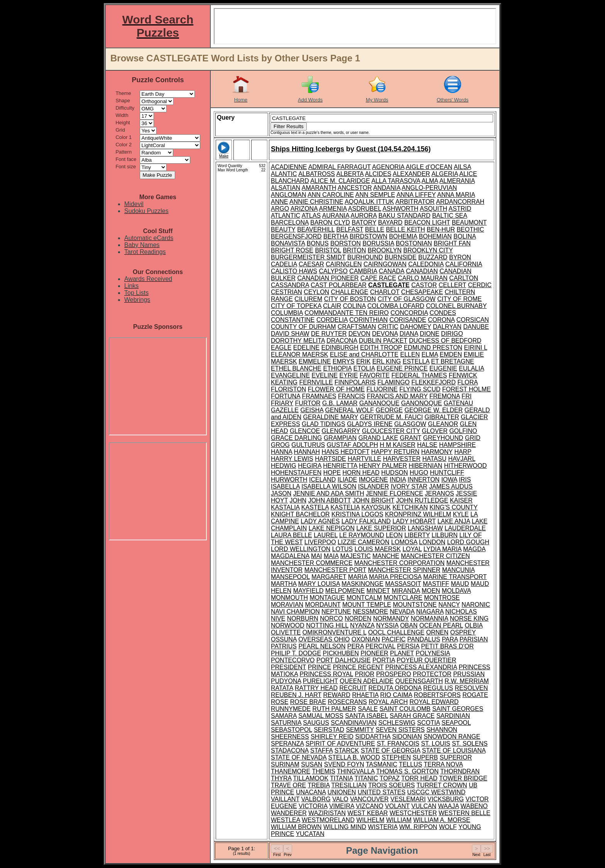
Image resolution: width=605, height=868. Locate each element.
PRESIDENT (288, 667)
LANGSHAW (425, 528)
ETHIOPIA (337, 368)
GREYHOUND (443, 438)
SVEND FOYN (344, 764)
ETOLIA (364, 368)
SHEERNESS (290, 737)
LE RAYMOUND (362, 535)
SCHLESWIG (397, 723)
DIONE (430, 334)
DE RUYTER (329, 334)
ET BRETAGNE (452, 361)
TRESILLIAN (349, 785)
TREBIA (319, 785)
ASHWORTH (400, 209)
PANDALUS (424, 639)
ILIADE (347, 480)
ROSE (280, 702)
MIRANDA (406, 591)
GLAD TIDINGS (324, 424)
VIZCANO (369, 806)
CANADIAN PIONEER (328, 278)
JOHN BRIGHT (373, 500)
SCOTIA (428, 723)
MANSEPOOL (290, 577)
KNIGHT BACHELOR (300, 514)
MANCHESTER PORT (335, 570)
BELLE (375, 229)
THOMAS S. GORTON (407, 771)
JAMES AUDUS (451, 486)
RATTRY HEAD (316, 688)
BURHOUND (365, 257)
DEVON (359, 334)
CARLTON (464, 278)
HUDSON (395, 473)
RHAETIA (365, 695)
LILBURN (445, 535)
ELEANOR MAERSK (299, 354)
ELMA (430, 354)
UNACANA (311, 792)
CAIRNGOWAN (385, 264)
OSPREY (463, 632)
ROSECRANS (347, 702)
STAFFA (321, 750)
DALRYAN (447, 327)
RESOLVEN (471, 688)
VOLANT (397, 806)
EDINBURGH (340, 348)
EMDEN (451, 354)
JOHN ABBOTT (330, 500)
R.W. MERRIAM (467, 681)
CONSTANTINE (293, 320)
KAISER (461, 500)
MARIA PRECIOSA (395, 577)
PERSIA (408, 646)
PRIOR (365, 674)
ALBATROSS (317, 174)
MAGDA (474, 549)
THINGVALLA (356, 771)
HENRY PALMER (383, 466)
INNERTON (423, 480)
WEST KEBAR (368, 813)
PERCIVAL (380, 646)
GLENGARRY (341, 431)
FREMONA (445, 396)
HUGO (419, 473)
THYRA (281, 778)
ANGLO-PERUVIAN (429, 188)
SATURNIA (286, 723)
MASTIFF (436, 584)
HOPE (332, 473)
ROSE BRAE (308, 702)
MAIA (331, 556)
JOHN (298, 500)
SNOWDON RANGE (452, 737)
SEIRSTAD (329, 730)
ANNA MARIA (456, 195)
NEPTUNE (336, 612)
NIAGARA (430, 612)
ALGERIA (444, 174)
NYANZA (362, 625)
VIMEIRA (342, 806)
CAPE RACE (378, 278)
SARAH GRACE (412, 716)
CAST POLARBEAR (339, 285)
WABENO (474, 806)
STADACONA (290, 750)
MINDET (378, 591)
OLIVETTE (286, 632)
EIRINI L (476, 348)
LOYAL (412, 549)
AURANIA (336, 216)
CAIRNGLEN (344, 264)
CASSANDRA (290, 285)
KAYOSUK (376, 507)
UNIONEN (342, 792)
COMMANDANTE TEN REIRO (346, 313)
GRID (473, 438)
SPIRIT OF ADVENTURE (340, 744)
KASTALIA (285, 507)
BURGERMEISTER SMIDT (308, 257)
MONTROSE (442, 598)
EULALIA (471, 368)
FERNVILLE (316, 382)
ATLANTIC (286, 216)
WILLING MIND (345, 827)
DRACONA (342, 341)
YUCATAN (310, 834)
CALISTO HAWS (294, 271)
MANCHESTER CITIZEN (435, 556)
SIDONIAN (407, 737)
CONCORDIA (409, 313)
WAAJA (448, 806)
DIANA (409, 334)
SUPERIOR (456, 757)
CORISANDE (408, 320)
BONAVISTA (288, 243)
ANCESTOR (355, 188)
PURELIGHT (320, 681)
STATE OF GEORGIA (390, 750)
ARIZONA (304, 209)
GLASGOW (410, 424)
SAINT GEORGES (458, 709)
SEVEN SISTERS (400, 730)
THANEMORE (291, 771)
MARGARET (329, 577)
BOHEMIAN (435, 236)
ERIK (363, 361)
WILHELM (370, 820)
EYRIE (349, 375)
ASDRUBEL (365, 209)
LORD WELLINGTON (301, 549)
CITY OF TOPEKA (296, 306)
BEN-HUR (441, 229)
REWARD (337, 695)
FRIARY (282, 403)
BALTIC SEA (450, 216)
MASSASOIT (403, 584)
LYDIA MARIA (442, 549)
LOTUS (342, 549)
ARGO (280, 209)
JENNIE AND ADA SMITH (329, 493)
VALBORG (316, 799)
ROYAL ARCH (388, 702)
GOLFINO (463, 431)
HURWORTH (289, 480)
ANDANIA (387, 188)
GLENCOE (305, 431)
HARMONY (437, 452)
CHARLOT (385, 292)
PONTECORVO (293, 660)
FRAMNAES (319, 396)
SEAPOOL (456, 723)
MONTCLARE (403, 598)
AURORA (364, 216)
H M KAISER (397, 445)
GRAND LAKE (378, 438)
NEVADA (402, 612)
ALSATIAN (286, 188)
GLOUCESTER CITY (391, 431)
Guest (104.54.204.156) (393, 149)
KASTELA (315, 507)
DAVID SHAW (290, 334)
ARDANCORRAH (460, 202)
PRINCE (319, 667)
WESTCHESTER (413, 813)
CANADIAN (422, 271)
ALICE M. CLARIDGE (340, 181)
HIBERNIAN (425, 466)
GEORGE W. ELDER (433, 410)
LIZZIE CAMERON (363, 542)
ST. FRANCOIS (398, 744)
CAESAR (311, 264)
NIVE (278, 618)
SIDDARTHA (373, 737)
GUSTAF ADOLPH (352, 445)
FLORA (467, 382)
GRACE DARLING (296, 438)
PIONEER (374, 653)
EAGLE (281, 348)
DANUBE (476, 327)
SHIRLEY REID (332, 737)
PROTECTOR (432, 674)
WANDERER (289, 813)
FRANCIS (352, 396)
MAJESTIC (356, 556)
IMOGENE (373, 480)
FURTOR (308, 403)
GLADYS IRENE (370, 424)
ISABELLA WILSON (329, 486)
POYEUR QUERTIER (426, 660)
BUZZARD (433, 257)
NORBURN (303, 618)
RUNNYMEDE (291, 709)
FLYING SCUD (420, 389)
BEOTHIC (470, 229)
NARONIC (476, 605)
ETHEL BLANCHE (296, 368)
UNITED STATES (382, 792)
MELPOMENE (345, 591)
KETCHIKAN (410, 507)
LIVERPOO (320, 542)
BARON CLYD (330, 222)
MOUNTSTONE (415, 605)
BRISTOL (328, 250)
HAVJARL (461, 459)
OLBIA (473, 625)
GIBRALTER (442, 417)
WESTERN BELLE (465, 813)
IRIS (465, 480)
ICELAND (322, 480)
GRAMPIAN (340, 438)
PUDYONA (286, 681)
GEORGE (389, 410)
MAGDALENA (290, 556)
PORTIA (384, 660)
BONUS (318, 243)
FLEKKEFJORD (433, 382)
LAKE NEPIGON (332, 528)
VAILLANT (285, 799)
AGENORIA (388, 167)
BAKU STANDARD (405, 216)
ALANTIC (284, 174)
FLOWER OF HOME (336, 389)
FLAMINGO (394, 382)
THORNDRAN (460, 771)
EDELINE (306, 348)
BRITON (354, 250)
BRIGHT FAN (452, 243)
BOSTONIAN (414, 243)
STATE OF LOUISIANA (454, 750)
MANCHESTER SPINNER (404, 570)
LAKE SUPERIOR (381, 528)
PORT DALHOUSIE (344, 660)
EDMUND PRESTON (433, 348)
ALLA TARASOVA (396, 181)
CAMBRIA (363, 271)
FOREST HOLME (466, 389)
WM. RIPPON (418, 827)
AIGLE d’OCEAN (429, 167)
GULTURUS (308, 445)
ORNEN (438, 632)
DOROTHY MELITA (298, 341)
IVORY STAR (409, 486)
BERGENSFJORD (296, 236)
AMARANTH (319, 188)
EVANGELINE (290, 375)
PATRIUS (284, 646)
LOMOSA (404, 542)
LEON (394, 535)
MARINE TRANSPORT (455, 577)
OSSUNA (284, 639)
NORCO (331, 618)
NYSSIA (387, 625)
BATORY (364, 222)
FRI (466, 396)
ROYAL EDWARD (434, 702)
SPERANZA (287, 744)
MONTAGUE (327, 598)
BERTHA (336, 236)
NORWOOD (288, 625)
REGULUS (438, 688)
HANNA (281, 452)
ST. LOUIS (436, 744)
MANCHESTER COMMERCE (312, 563)
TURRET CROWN (442, 785)
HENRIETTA (340, 466)
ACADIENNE (289, 167)
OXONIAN (366, 639)
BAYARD (390, 222)
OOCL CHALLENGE (396, 632)
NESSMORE (370, 612)
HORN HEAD (361, 473)
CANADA (392, 271)
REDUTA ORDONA (395, 688)
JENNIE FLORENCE (394, 493)
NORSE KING (469, 618)
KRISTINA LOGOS (357, 514)
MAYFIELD (308, 591)
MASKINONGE (362, 584)
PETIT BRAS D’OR (447, 646)
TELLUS (411, 764)
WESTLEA (286, 820)
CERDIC (480, 285)
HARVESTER (402, 459)
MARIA (358, 577)
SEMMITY (360, 730)
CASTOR (424, 285)
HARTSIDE (330, 459)
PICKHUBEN (341, 653)
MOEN (431, 591)
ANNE (279, 202)
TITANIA (341, 778)
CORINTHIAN (368, 320)
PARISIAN (474, 639)
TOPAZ (390, 778)
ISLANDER (373, 486)
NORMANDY (391, 618)
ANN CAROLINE (331, 195)
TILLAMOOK (311, 778)
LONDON (432, 542)
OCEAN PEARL (441, 625)
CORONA (441, 320)
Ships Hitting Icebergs (308, 149)
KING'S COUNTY (454, 507)
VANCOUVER (369, 799)
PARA (450, 639)
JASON (281, 493)
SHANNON (442, 730)
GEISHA (312, 410)
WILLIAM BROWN (296, 827)
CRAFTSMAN (357, 327)
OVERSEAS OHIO (324, 639)
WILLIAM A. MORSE (442, 820)
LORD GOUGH (468, 542)
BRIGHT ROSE (292, 250)
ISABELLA (285, 486)
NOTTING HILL (327, 625)
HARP (463, 452)
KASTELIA (345, 507)
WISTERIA (383, 827)
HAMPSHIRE (457, 445)
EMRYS (344, 361)
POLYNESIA (433, 653)
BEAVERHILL (316, 229)
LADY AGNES (320, 521)
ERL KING (387, 361)
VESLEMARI (408, 799)
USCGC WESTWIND (436, 792)
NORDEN (358, 618)
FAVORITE (375, 375)
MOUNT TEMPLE (367, 605)
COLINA (354, 306)
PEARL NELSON (322, 646)
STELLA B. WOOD (354, 757)
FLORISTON (288, 389)
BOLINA (465, 236)
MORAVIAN (287, 605)
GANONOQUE (422, 403)
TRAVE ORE (288, 785)
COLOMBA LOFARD (396, 306)
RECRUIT (353, 688)
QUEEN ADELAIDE (367, 681)
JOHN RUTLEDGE (422, 500)
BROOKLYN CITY (428, 250)
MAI (316, 556)
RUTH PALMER (335, 709)
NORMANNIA (429, 618)
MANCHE (386, 556)
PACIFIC (394, 639)
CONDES (443, 313)
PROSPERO (394, 674)
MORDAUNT (323, 605)
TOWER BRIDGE (463, 778)
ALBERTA (350, 174)
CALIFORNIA (464, 264)
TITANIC (366, 778)
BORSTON (346, 243)
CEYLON (316, 292)
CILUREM (308, 299)
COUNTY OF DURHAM (303, 327)
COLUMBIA (287, 313)
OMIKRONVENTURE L (335, 632)
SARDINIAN (453, 716)
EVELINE (325, 375)
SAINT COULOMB (405, 709)
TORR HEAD (419, 778)
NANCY (449, 605)
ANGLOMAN (289, 195)
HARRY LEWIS (292, 459)
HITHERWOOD (466, 466)
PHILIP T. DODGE (296, 653)
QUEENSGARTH (419, 681)
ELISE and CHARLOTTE (364, 354)
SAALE (368, 709)
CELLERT (452, 285)
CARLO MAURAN (423, 278)
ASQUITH (433, 209)
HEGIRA (309, 466)
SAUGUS (316, 723)
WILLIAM (399, 820)
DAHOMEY (416, 327)
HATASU (434, 459)
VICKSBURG (446, 799)
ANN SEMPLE (375, 195)
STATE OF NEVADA (299, 757)
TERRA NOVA (443, 764)
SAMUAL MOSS (321, 716)
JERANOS (439, 493)
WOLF (448, 827)
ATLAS (311, 216)
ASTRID (460, 209)
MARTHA (284, 584)
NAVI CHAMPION (295, 612)
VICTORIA (313, 806)
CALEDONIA (426, 264)
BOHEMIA (403, 236)
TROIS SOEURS (391, 785)
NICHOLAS (461, 612)
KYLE (461, 514)
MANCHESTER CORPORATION (399, 563)
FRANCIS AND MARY (397, 396)
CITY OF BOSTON (350, 299)
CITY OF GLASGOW (407, 299)
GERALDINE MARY (331, 417)
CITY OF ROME (459, 299)
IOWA (449, 480)
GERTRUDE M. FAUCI (391, 417)
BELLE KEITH (405, 229)
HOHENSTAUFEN (296, 473)
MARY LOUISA (319, 584)
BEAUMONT (469, 222)
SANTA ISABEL (366, 716)
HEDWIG (284, 466)
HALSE (427, 445)
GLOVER (435, 431)
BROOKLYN (385, 250)
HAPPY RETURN (395, 452)
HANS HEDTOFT (346, 452)
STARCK (347, 750)
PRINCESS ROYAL (326, 674)
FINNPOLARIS (355, 382)
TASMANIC (381, 764)
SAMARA (284, 716)
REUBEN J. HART (296, 695)
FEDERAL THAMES (419, 375)
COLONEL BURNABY (456, 306)
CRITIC (388, 327)
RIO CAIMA (396, 695)
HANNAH (307, 452)
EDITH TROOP (381, 348)
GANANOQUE (379, 403)
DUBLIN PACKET (383, 341)
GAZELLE (285, 410)
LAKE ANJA (454, 521)
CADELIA (284, 264)
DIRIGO (452, 334)
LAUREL (326, 535)
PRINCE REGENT (358, 667)
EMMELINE (315, 361)
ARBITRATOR (415, 202)
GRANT (411, 438)
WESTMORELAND (328, 820)
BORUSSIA (378, 243)
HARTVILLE (364, 459)
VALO (340, 799)
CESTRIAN (286, 292)
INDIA (398, 480)
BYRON (460, 257)
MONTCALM (364, 598)
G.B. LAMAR (340, 403)
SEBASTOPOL (292, 730)
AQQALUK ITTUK (369, 202)
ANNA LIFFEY (416, 195)
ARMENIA (333, 209)
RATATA (282, 688)
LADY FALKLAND (366, 521)
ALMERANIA (457, 181)
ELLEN (410, 354)
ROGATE (475, 695)
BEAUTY (283, 229)
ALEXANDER (412, 174)
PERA (356, 646)
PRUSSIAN (469, 674)
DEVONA (385, 334)
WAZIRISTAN (327, 813)
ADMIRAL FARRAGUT (340, 167)
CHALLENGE (350, 292)
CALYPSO (333, 271)
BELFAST (350, 229)
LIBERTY (417, 535)
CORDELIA (332, 320)
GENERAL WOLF (350, 410)
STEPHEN (396, 757)
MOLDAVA (456, 591)
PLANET (402, 653)
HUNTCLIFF (447, 473)
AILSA (462, 167)
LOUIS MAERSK (378, 549)
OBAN (409, 625)
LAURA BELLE (292, 535)
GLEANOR (443, 424)
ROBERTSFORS (437, 695)
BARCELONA (290, 222)
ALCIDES (378, 174)
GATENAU (458, 403)
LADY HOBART (414, 521)
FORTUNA (286, 396)
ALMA (430, 181)
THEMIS (323, 771)
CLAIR (332, 306)
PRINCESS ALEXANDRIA (421, 667)
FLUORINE (382, 389)
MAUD (460, 584)
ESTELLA (416, 361)
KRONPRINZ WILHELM (418, 514)
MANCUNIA (458, 570)
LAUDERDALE (465, 528)
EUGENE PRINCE (402, 368)
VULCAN (424, 806)
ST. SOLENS (470, 744)
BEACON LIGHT (427, 222)
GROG (280, 445)
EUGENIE (443, 368)
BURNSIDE (401, 257)
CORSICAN (473, 320)
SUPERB (425, 757)
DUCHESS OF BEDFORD (445, 341)
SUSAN (312, 764)
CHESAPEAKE (422, 292)
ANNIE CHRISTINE (316, 202)
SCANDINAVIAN (354, 723)
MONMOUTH (289, 598)
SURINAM (285, 764)
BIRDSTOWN (368, 236)
